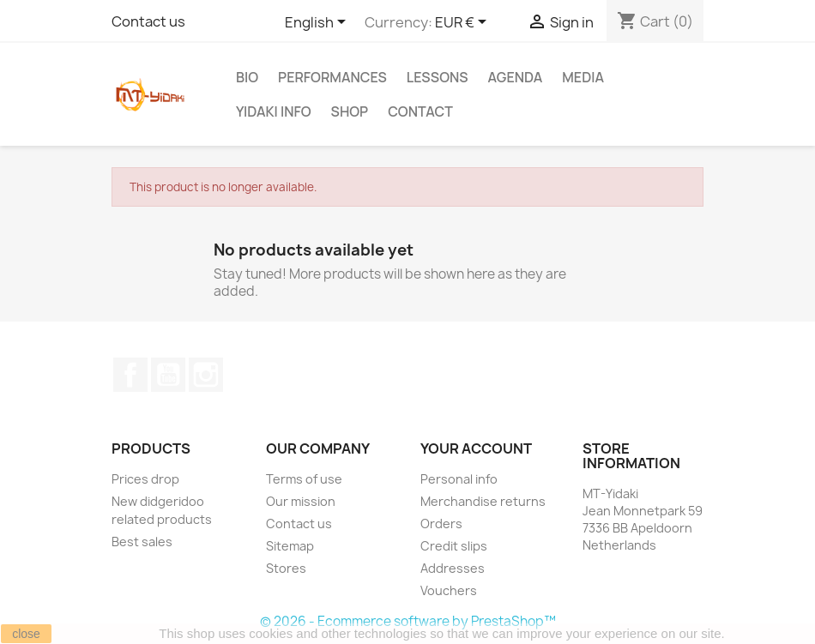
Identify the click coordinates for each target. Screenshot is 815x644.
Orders (441, 524)
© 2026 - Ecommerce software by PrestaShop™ (408, 621)
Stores (286, 568)
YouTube (168, 375)
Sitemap (290, 546)
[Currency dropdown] (464, 23)
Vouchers (449, 590)
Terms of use (304, 479)
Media (583, 77)
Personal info (459, 479)
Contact (420, 111)
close (26, 634)
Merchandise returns (483, 501)
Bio (247, 77)
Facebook (130, 375)
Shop (350, 111)
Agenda (516, 77)
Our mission (301, 501)
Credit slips (454, 546)
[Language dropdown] (318, 23)
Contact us (148, 21)
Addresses (453, 568)
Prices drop (145, 479)
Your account (476, 448)
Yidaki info (274, 111)
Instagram (206, 375)
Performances (332, 77)
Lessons (438, 77)
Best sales (142, 542)
